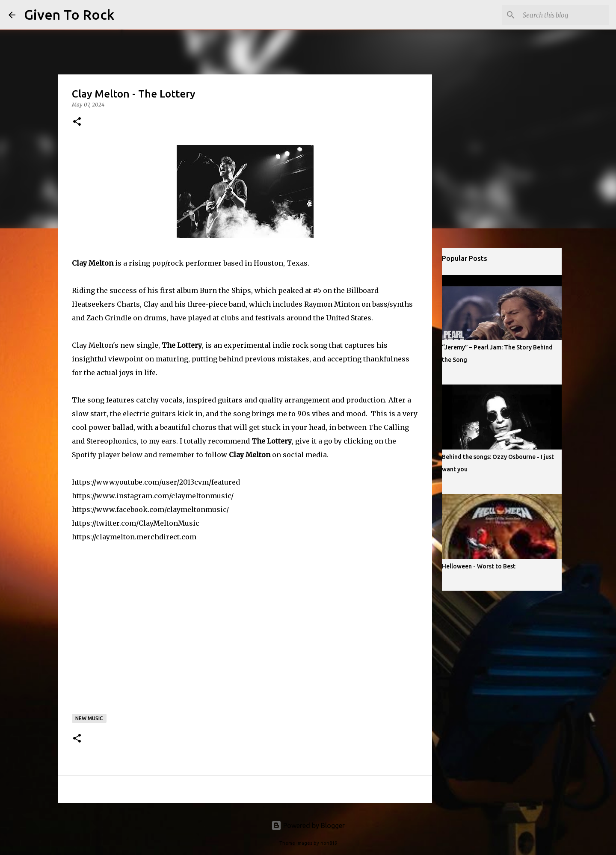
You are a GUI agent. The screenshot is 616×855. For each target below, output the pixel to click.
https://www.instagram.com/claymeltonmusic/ (153, 496)
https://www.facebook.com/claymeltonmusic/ (150, 509)
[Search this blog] (564, 15)
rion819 (329, 843)
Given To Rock (69, 15)
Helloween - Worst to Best (479, 566)
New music (89, 718)
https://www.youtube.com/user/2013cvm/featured (156, 482)
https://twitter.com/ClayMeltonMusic (136, 523)
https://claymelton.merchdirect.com (134, 537)
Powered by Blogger (308, 825)
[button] (77, 122)
